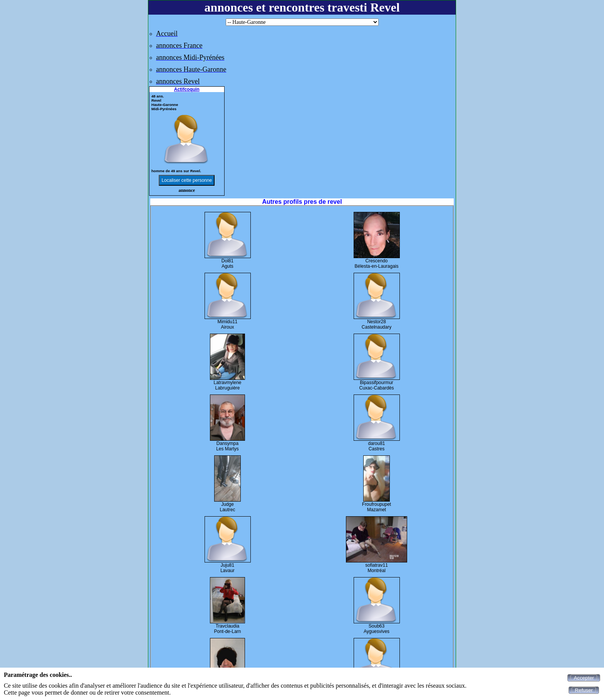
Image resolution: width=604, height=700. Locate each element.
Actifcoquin (187, 89)
